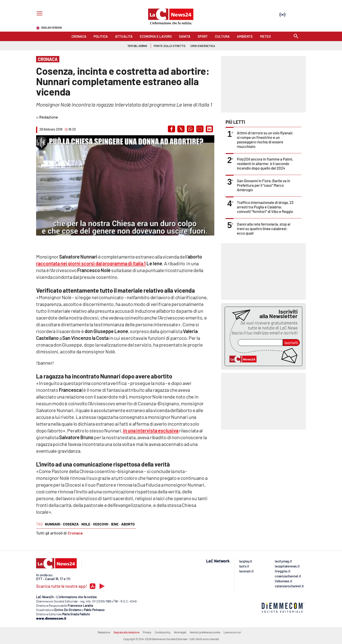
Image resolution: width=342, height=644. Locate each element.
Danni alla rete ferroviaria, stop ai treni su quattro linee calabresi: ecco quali (264, 229)
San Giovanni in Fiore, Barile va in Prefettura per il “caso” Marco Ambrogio (263, 185)
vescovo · (101, 524)
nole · (87, 524)
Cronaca (75, 533)
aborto (128, 524)
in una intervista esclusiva (151, 430)
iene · (116, 524)
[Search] (296, 36)
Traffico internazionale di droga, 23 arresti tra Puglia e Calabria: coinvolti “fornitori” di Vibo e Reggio (265, 207)
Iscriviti (291, 343)
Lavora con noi (232, 632)
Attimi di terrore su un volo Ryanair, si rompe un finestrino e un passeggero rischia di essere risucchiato (265, 140)
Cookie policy (163, 632)
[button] (171, 129)
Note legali (180, 632)
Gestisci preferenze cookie (205, 632)
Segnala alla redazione (126, 632)
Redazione (104, 632)
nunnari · (53, 524)
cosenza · (72, 524)
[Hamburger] (39, 14)
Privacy (147, 632)
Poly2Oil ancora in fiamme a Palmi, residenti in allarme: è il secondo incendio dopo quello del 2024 (265, 163)
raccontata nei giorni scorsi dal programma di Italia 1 (91, 263)
